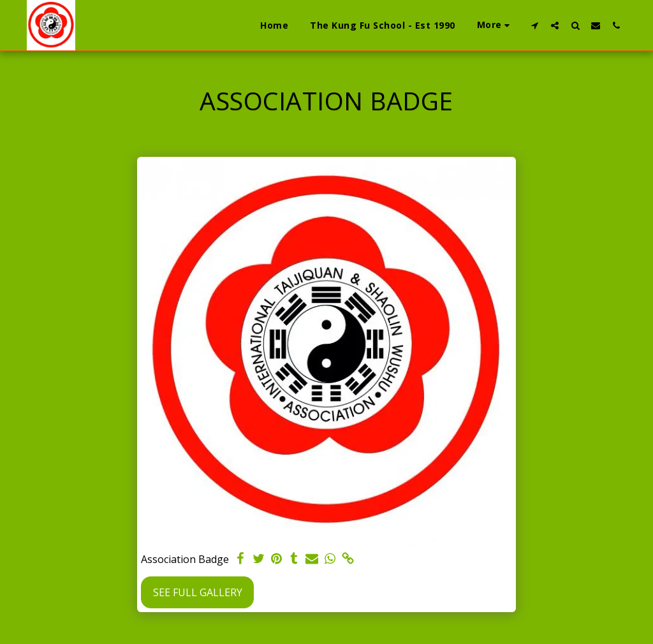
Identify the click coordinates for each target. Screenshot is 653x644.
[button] (534, 25)
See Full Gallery (198, 592)
